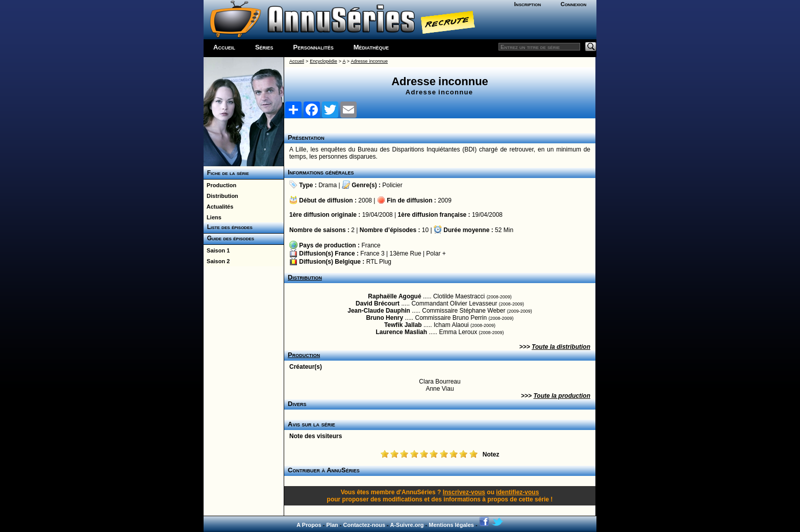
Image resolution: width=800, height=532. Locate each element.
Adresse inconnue (370, 61)
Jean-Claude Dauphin (379, 311)
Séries (264, 47)
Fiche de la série (226, 173)
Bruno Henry (384, 318)
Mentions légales (451, 525)
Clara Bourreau (440, 382)
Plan (332, 525)
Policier (392, 185)
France (371, 245)
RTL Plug (379, 262)
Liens (212, 217)
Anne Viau (440, 389)
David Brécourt (378, 303)
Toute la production (562, 396)
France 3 (372, 254)
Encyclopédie (323, 61)
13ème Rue (406, 254)
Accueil (224, 47)
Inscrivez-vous (464, 492)
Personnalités (314, 47)
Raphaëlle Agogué (394, 296)
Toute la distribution (561, 347)
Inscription (528, 4)
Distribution (221, 196)
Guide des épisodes (229, 238)
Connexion (574, 4)
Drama (328, 185)
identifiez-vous (517, 492)
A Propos (309, 525)
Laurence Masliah (401, 332)
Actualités (218, 207)
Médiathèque (371, 47)
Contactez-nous (365, 525)
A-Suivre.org (407, 525)
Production (220, 185)
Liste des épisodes (228, 227)
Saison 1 (217, 250)
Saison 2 (217, 261)
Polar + (436, 254)
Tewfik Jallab (403, 325)
